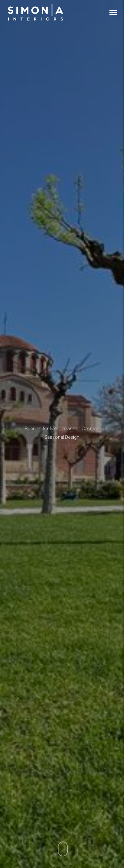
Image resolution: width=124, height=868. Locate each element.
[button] (113, 12)
